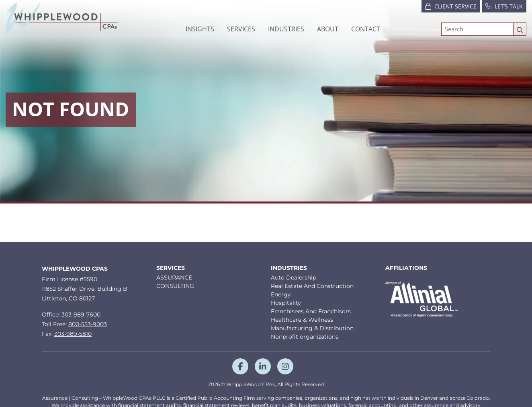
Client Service (451, 6)
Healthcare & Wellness (302, 320)
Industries (289, 268)
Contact (366, 29)
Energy (281, 294)
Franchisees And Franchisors (311, 311)
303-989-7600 (81, 314)
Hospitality (286, 303)
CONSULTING (175, 286)
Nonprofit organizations (305, 337)
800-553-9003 (88, 324)
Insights (200, 29)
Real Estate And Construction (312, 286)
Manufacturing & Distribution (312, 328)
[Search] (477, 29)
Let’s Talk (504, 6)
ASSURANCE (174, 277)
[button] (286, 29)
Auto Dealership (294, 277)
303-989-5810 (73, 334)
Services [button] (241, 29)
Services (171, 268)
